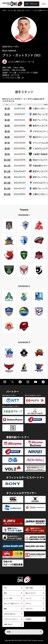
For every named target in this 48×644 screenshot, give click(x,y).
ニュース (28, 598)
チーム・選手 (8, 598)
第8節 (7, 148)
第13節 (7, 177)
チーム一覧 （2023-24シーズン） (19, 10)
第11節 (7, 166)
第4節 (7, 126)
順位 (5, 593)
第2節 (7, 114)
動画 (5, 609)
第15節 (7, 188)
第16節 (7, 194)
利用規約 (28, 619)
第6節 (7, 137)
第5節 (7, 131)
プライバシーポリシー (11, 619)
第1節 (7, 108)
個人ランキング (31, 593)
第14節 (7, 183)
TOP (4, 10)
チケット (31, 4)
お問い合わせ (8, 624)
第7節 (7, 143)
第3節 (7, 120)
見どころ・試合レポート (12, 603)
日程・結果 (29, 588)
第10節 (7, 160)
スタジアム (29, 609)
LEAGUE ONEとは (10, 614)
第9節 (7, 154)
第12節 (7, 171)
